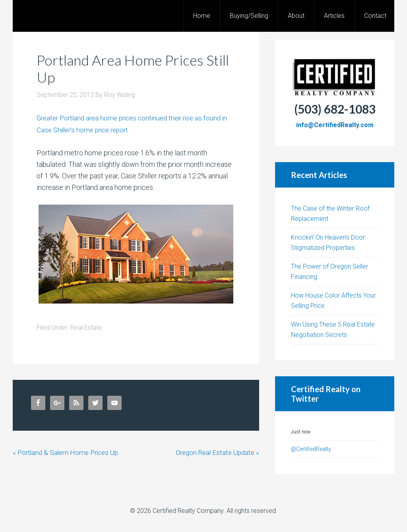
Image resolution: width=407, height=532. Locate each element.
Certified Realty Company (188, 511)
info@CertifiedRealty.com (335, 125)
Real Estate (86, 327)
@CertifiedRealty (311, 449)
